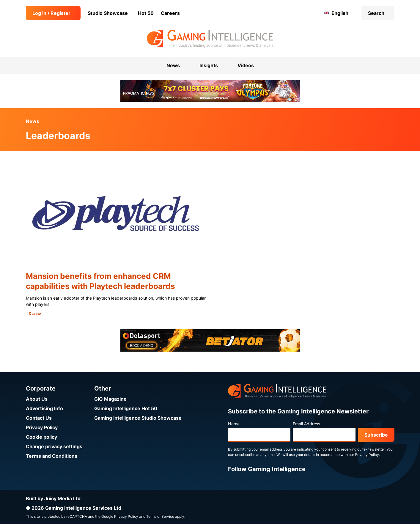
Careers (170, 13)
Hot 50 (146, 13)
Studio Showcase (108, 13)
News (33, 121)
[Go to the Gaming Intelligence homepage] (210, 39)
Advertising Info (44, 408)
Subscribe (376, 435)
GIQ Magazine (110, 399)
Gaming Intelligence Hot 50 (126, 408)
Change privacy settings (54, 446)
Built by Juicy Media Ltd (53, 498)
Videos (246, 65)
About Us (37, 399)
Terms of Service (160, 516)
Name (234, 424)
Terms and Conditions (52, 456)
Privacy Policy (42, 427)
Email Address (306, 424)
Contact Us (39, 418)
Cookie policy (41, 437)
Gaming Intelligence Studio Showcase (138, 418)
